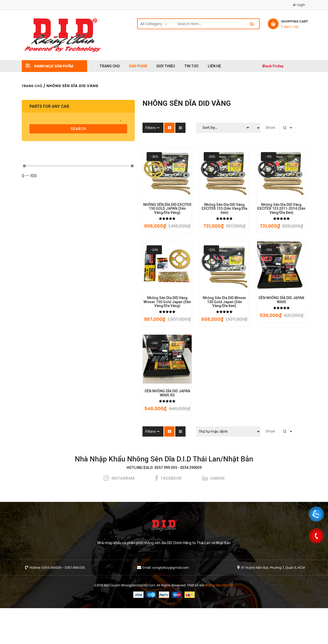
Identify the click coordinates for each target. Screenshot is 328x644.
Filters (103, 128)
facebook (171, 514)
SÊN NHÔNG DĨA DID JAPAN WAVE (273, 326)
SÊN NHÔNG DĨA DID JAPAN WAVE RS (127, 431)
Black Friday (273, 66)
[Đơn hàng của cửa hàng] (204, 467)
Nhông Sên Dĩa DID (219, 621)
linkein (217, 514)
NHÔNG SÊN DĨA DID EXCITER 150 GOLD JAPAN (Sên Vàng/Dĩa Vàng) (127, 223)
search (55, 129)
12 (261, 128)
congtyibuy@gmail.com (171, 603)
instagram (123, 514)
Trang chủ (32, 86)
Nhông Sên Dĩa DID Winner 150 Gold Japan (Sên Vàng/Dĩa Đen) (200, 328)
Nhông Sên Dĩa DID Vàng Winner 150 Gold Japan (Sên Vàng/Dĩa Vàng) (127, 328)
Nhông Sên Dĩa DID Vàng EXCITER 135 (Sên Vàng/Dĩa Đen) (201, 223)
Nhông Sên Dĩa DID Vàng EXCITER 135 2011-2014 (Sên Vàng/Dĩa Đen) (274, 223)
